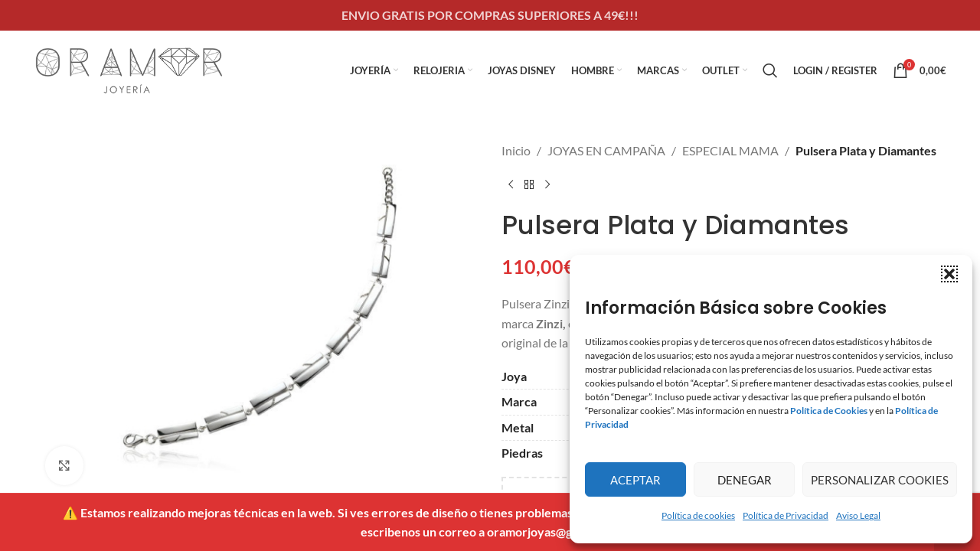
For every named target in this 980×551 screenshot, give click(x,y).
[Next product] (547, 185)
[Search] (770, 70)
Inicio (516, 150)
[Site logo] (129, 68)
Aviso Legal (858, 515)
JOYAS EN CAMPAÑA (606, 150)
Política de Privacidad (786, 515)
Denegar (745, 480)
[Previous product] (511, 185)
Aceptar (635, 480)
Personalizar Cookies (880, 480)
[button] (949, 274)
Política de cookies (698, 515)
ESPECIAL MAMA (730, 150)
